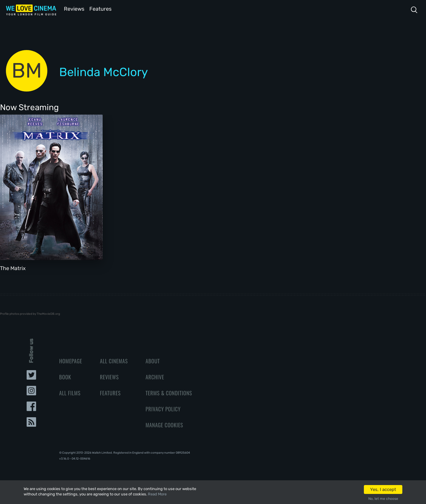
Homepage (71, 360)
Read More (157, 494)
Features (102, 8)
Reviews (73, 8)
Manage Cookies (164, 424)
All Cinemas (114, 360)
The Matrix (13, 268)
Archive (155, 376)
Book (65, 376)
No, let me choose (383, 499)
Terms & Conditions (169, 392)
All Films (70, 392)
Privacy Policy (163, 408)
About (153, 360)
